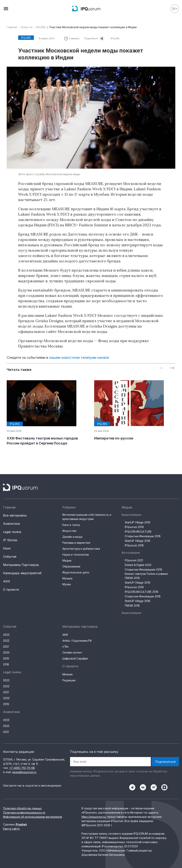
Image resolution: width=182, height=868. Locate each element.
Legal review (12, 532)
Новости (27, 27)
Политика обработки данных (22, 808)
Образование (71, 566)
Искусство (69, 531)
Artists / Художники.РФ (77, 641)
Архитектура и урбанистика (81, 549)
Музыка (67, 578)
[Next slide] (172, 368)
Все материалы (15, 515)
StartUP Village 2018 (138, 541)
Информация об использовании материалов (33, 817)
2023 (6, 635)
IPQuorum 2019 (134, 527)
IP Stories (10, 540)
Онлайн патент (72, 652)
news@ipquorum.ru (24, 772)
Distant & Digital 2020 (138, 565)
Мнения (67, 674)
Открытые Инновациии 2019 (143, 569)
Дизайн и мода (72, 537)
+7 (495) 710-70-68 (22, 768)
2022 (6, 641)
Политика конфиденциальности (24, 813)
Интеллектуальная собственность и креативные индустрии (87, 517)
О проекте (11, 590)
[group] (47, 413)
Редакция (69, 680)
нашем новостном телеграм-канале (79, 358)
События (10, 557)
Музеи (67, 584)
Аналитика (11, 524)
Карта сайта (11, 829)
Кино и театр (71, 525)
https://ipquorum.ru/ (94, 817)
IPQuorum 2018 (134, 545)
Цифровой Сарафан (75, 658)
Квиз (7, 548)
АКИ (7, 581)
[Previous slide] (162, 368)
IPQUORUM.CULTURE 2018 (142, 592)
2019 (6, 658)
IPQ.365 (41, 27)
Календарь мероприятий (22, 573)
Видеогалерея (131, 515)
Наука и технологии (76, 555)
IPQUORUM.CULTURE (138, 532)
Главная (12, 27)
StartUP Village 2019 (138, 522)
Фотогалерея (131, 553)
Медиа (67, 560)
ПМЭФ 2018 (132, 606)
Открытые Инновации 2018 (143, 536)
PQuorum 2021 (134, 560)
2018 (6, 664)
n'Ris (65, 647)
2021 (6, 647)
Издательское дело (76, 572)
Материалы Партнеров (21, 565)
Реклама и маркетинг (77, 543)
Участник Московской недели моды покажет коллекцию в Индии (93, 27)
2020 (6, 652)
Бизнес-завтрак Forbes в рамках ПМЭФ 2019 (146, 576)
